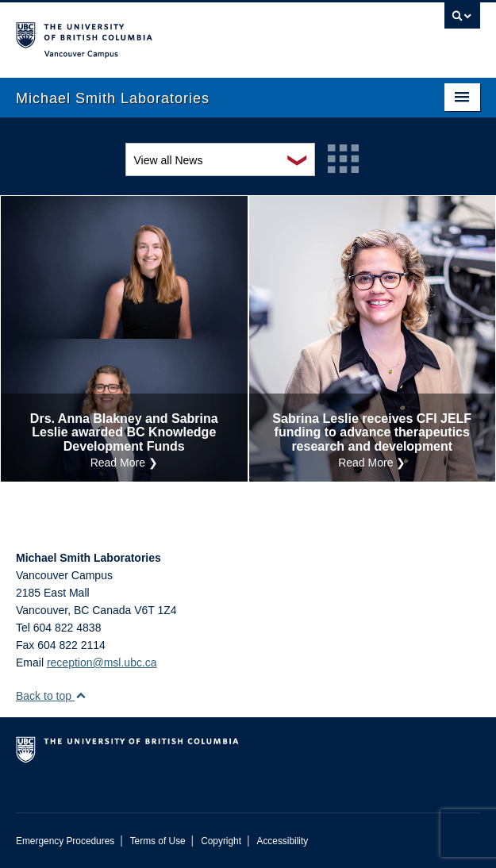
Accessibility (282, 841)
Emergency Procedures (65, 841)
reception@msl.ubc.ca (102, 663)
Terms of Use (158, 841)
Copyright (221, 841)
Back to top (51, 696)
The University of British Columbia (179, 33)
